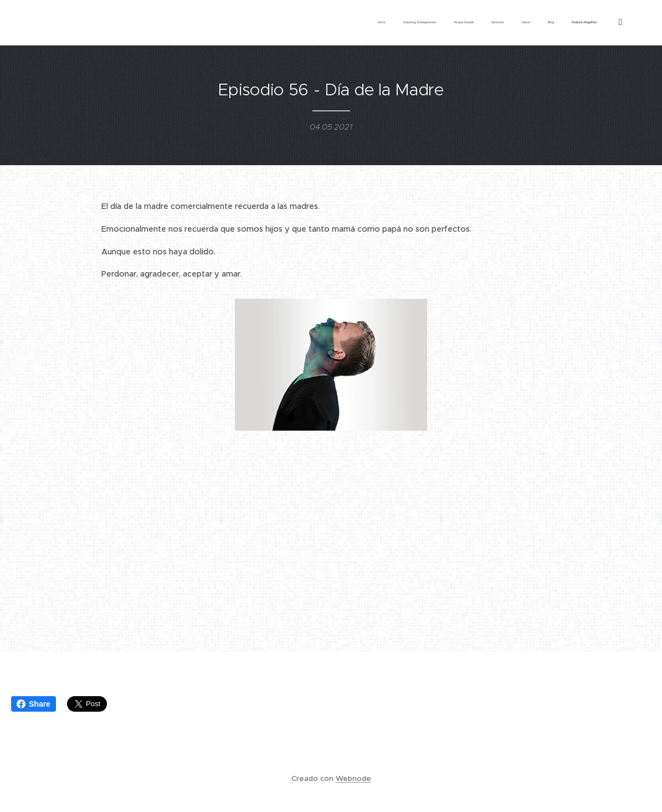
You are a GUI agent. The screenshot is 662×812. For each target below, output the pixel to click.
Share (34, 704)
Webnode (353, 778)
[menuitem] (489, 23)
